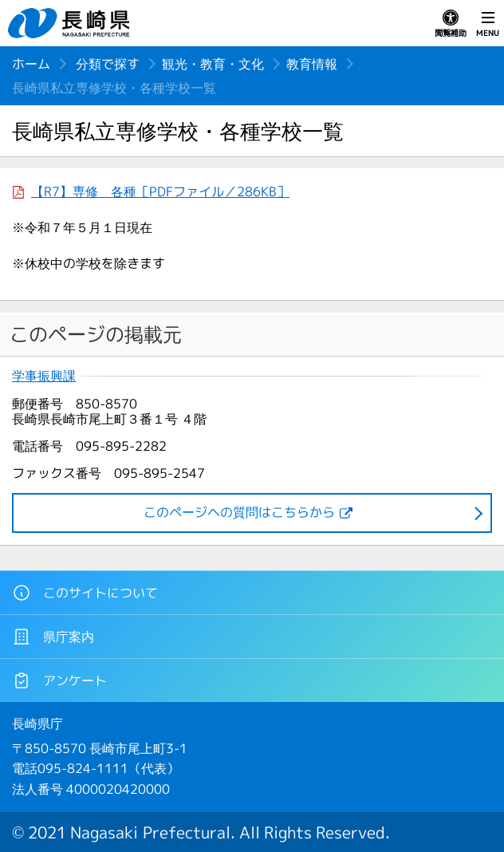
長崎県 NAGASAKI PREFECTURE (71, 23)
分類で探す (108, 64)
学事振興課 (44, 376)
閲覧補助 (451, 24)
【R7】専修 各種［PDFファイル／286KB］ (160, 191)
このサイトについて (85, 593)
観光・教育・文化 (213, 64)
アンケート (59, 680)
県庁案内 (53, 637)
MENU (488, 24)
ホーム (31, 64)
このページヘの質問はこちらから (239, 512)
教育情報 (312, 64)
